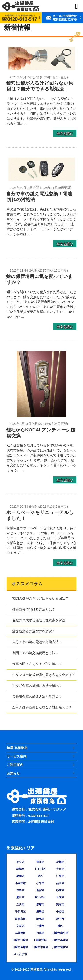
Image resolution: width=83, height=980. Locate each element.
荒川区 (40, 862)
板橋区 (60, 862)
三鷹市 (40, 926)
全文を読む (65, 133)
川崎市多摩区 (20, 947)
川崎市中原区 (40, 947)
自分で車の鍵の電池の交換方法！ (37, 642)
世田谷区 (40, 897)
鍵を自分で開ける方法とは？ (34, 609)
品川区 (60, 883)
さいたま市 (20, 954)
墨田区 (20, 897)
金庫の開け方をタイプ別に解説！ (37, 664)
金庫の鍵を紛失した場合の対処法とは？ (42, 707)
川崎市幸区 (40, 940)
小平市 (40, 883)
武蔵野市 (20, 933)
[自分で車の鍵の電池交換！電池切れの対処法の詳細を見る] (42, 180)
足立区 (20, 862)
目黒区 (40, 933)
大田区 (60, 869)
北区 (40, 876)
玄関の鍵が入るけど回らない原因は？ (40, 598)
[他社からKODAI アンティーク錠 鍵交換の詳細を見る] (41, 416)
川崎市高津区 (60, 940)
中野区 (60, 912)
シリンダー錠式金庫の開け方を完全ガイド (44, 675)
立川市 (20, 905)
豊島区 (40, 912)
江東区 (60, 876)
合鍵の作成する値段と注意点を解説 (39, 620)
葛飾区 (20, 876)
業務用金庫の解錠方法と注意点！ (37, 696)
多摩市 (40, 905)
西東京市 (20, 919)
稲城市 (20, 869)
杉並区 (60, 890)
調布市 (60, 905)
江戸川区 (40, 869)
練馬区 (40, 919)
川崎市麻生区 (60, 933)
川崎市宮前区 (60, 947)
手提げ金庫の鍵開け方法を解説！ (37, 685)
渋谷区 (20, 890)
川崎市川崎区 (20, 940)
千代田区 (20, 912)
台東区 (60, 897)
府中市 (60, 919)
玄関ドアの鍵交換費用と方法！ (35, 653)
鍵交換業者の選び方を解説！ (34, 631)
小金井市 (20, 883)
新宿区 (40, 890)
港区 (60, 926)
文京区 (20, 926)
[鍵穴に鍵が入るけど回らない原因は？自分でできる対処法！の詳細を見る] (42, 69)
